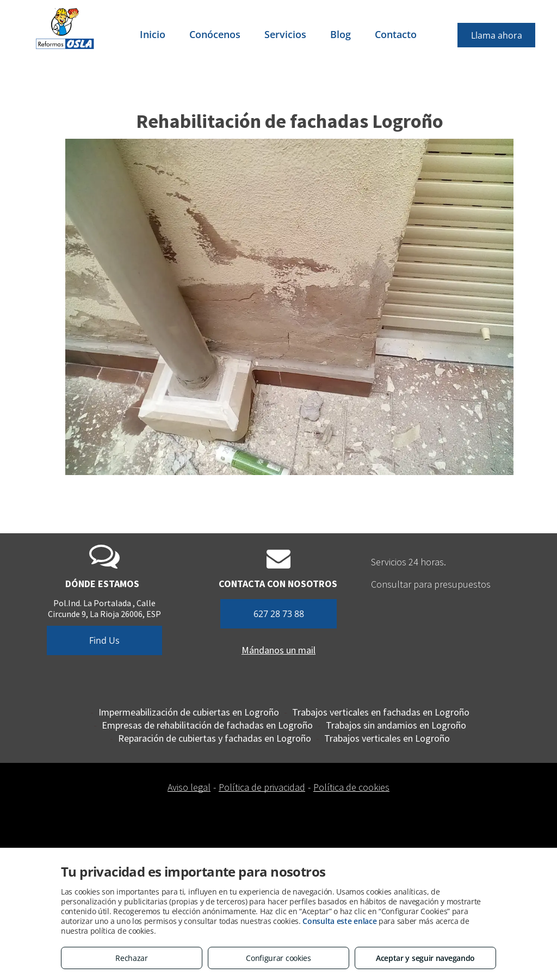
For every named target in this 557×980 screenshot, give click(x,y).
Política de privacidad (262, 787)
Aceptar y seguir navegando (425, 958)
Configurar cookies (278, 958)
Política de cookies (351, 787)
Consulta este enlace (339, 921)
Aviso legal (189, 787)
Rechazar (132, 958)
